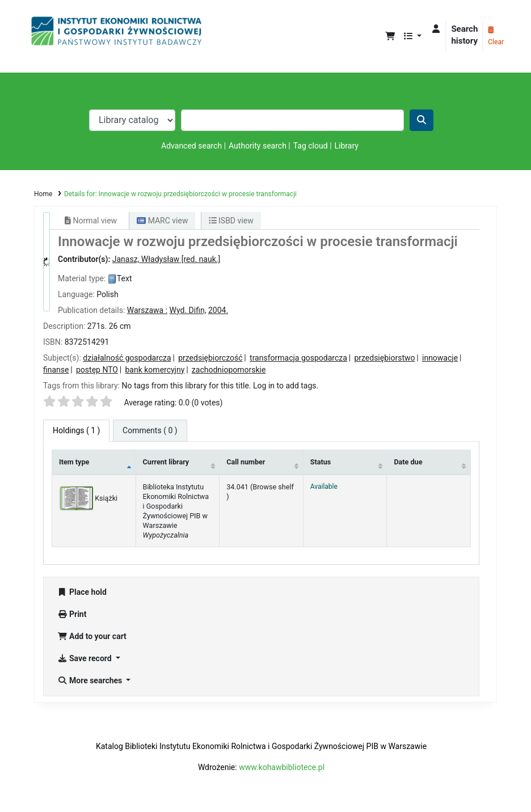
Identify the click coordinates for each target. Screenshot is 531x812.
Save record (85, 658)
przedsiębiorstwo (384, 358)
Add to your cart (92, 636)
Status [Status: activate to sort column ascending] (321, 462)
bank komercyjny (155, 370)
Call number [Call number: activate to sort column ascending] (246, 462)
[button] (390, 37)
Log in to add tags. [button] (286, 386)
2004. (218, 310)
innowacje (440, 358)
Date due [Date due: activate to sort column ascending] (408, 462)
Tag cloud (311, 146)
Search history (464, 35)
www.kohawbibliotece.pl (282, 767)
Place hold (82, 592)
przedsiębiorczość (210, 358)
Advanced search (191, 146)
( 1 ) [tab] (76, 430)
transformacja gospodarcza (298, 358)
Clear (496, 36)
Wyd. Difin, (188, 310)
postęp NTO (97, 370)
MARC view (162, 221)
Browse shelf (273, 487)
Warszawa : (147, 310)
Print (72, 614)
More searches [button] (91, 680)
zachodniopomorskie (229, 370)
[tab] (150, 431)
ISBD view (231, 221)
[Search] (422, 120)
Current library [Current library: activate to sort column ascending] (166, 462)
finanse (56, 370)
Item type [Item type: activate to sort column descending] (74, 462)
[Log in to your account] (436, 29)
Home (43, 194)
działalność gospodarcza (127, 358)
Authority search (258, 146)
